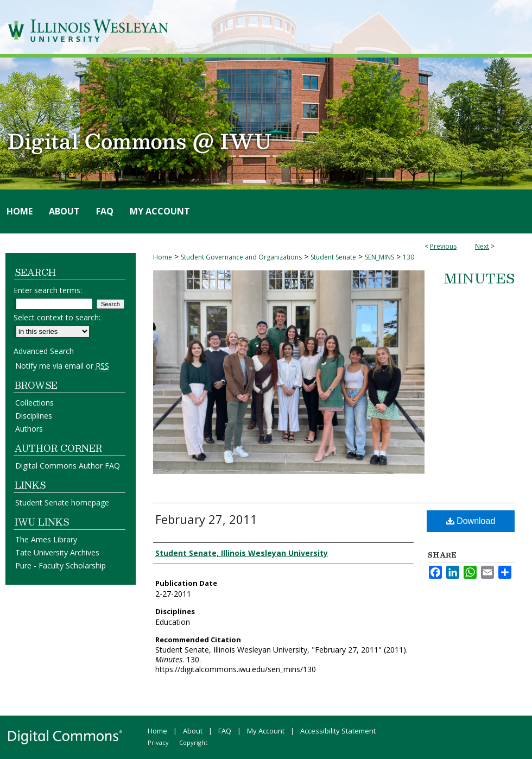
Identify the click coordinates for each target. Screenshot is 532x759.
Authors (29, 429)
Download (471, 521)
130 (408, 257)
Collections (34, 403)
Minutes (479, 278)
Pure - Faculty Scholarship (61, 565)
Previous (443, 246)
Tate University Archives (57, 552)
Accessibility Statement (338, 731)
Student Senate (333, 257)
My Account (266, 731)
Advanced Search (44, 351)
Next (482, 246)
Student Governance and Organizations (241, 257)
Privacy (158, 742)
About (193, 731)
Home (163, 257)
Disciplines (34, 416)
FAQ (225, 731)
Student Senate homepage (62, 502)
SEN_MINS (379, 257)
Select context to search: (57, 317)
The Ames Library (46, 539)
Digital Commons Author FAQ (68, 466)
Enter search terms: (48, 290)
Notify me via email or (62, 366)
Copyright (193, 742)
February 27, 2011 (206, 519)
